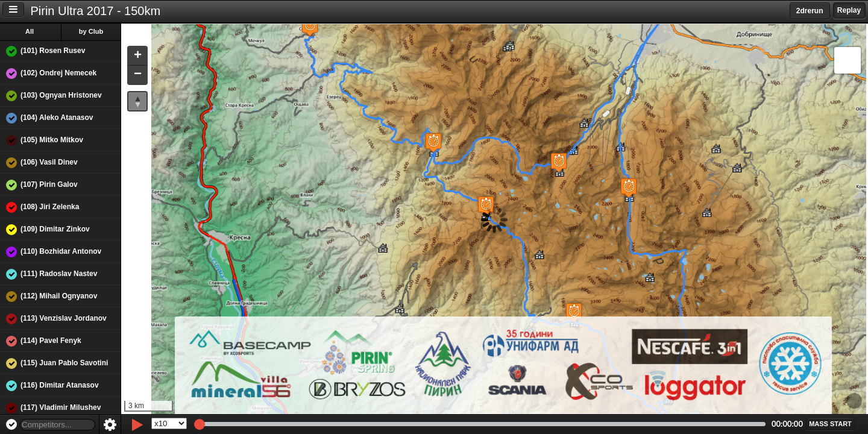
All (30, 31)
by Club (91, 31)
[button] (627, 188)
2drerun (810, 11)
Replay (849, 10)
